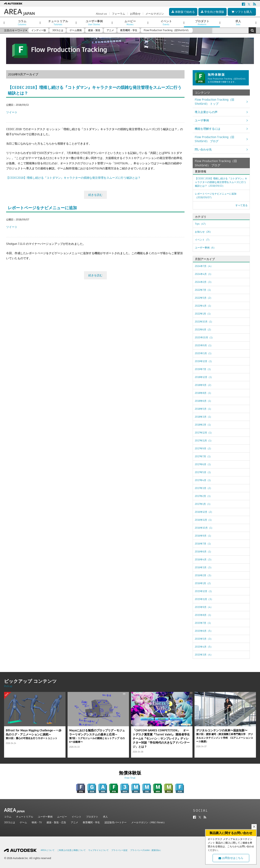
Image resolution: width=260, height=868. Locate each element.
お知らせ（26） (204, 232)
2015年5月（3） (204, 639)
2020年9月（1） (204, 345)
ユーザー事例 (45, 817)
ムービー (62, 817)
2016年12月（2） (204, 512)
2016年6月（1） (204, 552)
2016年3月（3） (204, 567)
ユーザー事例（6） (205, 248)
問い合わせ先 (203, 149)
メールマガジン (155, 14)
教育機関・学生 (91, 822)
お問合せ (135, 14)
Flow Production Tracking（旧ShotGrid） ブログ (214, 139)
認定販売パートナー (116, 822)
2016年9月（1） (204, 536)
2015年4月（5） (204, 647)
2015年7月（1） (204, 623)
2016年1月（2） (204, 583)
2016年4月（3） (204, 559)
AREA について (48, 850)
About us (101, 14)
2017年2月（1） (203, 496)
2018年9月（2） (204, 385)
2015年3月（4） (204, 655)
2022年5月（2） (204, 298)
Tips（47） (201, 224)
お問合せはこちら (231, 858)
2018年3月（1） (204, 417)
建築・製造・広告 (56, 822)
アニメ (74, 822)
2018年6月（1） (204, 401)
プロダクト (92, 817)
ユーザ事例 (202, 120)
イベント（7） (203, 240)
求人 (105, 817)
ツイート (12, 112)
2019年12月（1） (204, 361)
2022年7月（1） (204, 290)
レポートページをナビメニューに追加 (42, 208)
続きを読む (95, 195)
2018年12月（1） (204, 377)
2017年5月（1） (204, 472)
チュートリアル (25, 817)
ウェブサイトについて (98, 850)
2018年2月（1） (204, 425)
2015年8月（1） (204, 615)
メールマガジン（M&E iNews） (149, 822)
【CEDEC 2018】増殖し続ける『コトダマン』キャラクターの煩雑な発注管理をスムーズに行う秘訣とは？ (221, 182)
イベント (76, 817)
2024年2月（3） (204, 282)
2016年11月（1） (204, 520)
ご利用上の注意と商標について (71, 850)
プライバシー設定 (119, 850)
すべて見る (241, 205)
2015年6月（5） (204, 631)
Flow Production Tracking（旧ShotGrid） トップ (214, 102)
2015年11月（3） (204, 599)
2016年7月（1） (204, 544)
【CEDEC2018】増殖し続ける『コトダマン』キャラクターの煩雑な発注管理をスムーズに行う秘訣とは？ (73, 178)
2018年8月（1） (204, 393)
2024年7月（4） (204, 266)
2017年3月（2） (204, 488)
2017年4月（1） (204, 480)
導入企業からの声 (206, 112)
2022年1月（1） (203, 314)
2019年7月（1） (204, 369)
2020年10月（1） (204, 337)
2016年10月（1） (204, 528)
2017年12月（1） (204, 433)
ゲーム (23, 822)
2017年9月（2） (204, 448)
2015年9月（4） (204, 607)
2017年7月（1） (203, 456)
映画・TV (37, 822)
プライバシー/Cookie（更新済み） (146, 850)
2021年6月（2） (204, 329)
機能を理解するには (208, 129)
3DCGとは (10, 822)
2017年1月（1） (203, 504)
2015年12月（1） (204, 591)
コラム (8, 817)
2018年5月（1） (204, 409)
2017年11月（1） (204, 441)
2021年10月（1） (204, 322)
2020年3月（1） (204, 353)
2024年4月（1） (204, 274)
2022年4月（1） (204, 306)
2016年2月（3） (204, 575)
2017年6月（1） (204, 464)
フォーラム (119, 14)
